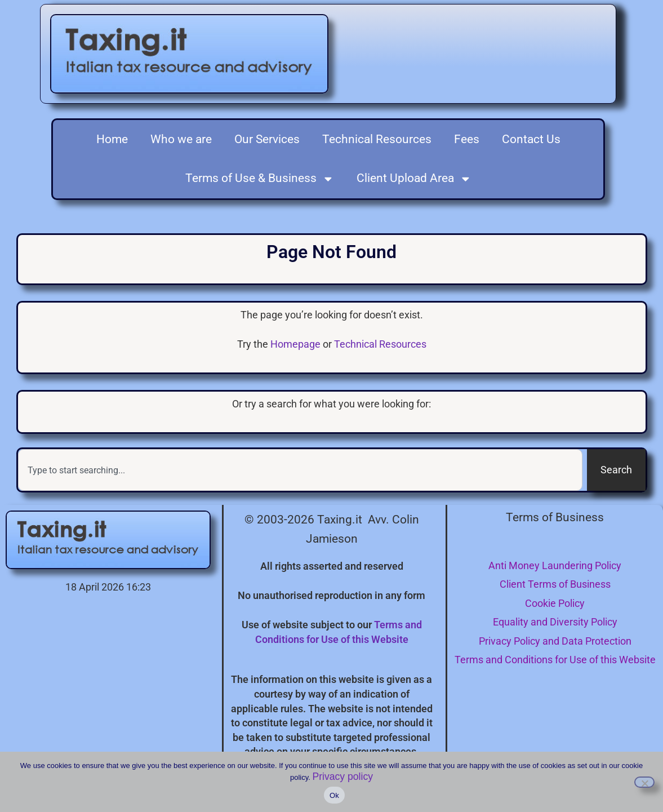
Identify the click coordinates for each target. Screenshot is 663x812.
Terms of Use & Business (260, 179)
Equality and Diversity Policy (555, 622)
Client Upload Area (414, 179)
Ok (334, 795)
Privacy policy (342, 776)
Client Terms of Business (555, 584)
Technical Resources (377, 139)
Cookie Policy (555, 603)
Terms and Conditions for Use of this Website (555, 660)
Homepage (295, 344)
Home (112, 139)
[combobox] (300, 470)
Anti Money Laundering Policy (555, 565)
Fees (467, 139)
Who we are (181, 139)
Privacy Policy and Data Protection (555, 641)
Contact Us (531, 139)
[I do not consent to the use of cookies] (644, 782)
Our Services (267, 139)
